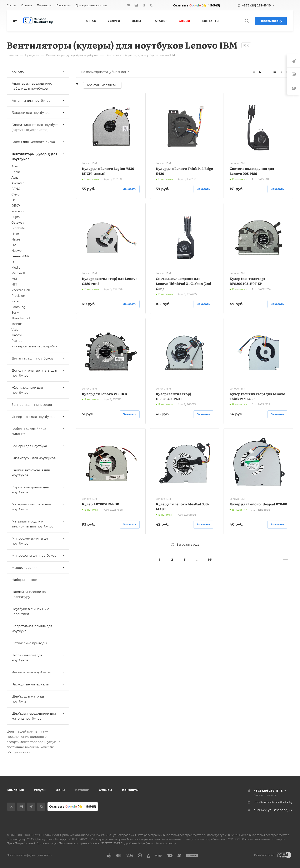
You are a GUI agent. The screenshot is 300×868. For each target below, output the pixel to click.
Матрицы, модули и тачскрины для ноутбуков (38, 524)
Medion (17, 268)
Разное (17, 341)
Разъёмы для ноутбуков (38, 672)
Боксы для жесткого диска (38, 142)
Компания (15, 790)
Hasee (16, 239)
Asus (15, 178)
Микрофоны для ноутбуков (38, 555)
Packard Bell (21, 290)
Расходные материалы (38, 684)
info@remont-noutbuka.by (273, 802)
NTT (14, 284)
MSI (14, 279)
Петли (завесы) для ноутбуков (38, 658)
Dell (14, 200)
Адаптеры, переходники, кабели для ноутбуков (32, 86)
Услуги (40, 790)
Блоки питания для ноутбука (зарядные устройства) (38, 127)
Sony (15, 313)
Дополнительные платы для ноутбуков (38, 373)
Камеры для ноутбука (38, 446)
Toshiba (17, 324)
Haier (15, 234)
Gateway (18, 223)
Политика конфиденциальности (29, 855)
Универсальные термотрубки (34, 346)
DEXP (16, 206)
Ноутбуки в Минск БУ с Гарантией (30, 611)
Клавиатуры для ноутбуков (38, 458)
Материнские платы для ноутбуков (38, 507)
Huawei (17, 251)
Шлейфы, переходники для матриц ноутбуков (38, 716)
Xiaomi (17, 335)
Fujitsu (16, 217)
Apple (16, 172)
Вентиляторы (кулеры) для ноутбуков (38, 156)
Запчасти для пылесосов (32, 405)
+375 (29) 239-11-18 (256, 5)
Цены (60, 790)
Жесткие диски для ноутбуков (38, 390)
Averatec (18, 183)
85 (210, 559)
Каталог (82, 790)
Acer (15, 166)
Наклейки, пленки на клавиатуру (29, 594)
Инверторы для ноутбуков (38, 417)
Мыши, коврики (38, 568)
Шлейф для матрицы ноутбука (29, 699)
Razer (16, 301)
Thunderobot (21, 318)
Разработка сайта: (264, 855)
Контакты (130, 790)
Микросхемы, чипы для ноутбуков (38, 541)
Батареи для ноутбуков (38, 113)
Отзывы (105, 790)
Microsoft (18, 273)
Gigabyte (18, 228)
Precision (18, 296)
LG (13, 262)
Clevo (16, 194)
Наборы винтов (24, 580)
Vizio (15, 329)
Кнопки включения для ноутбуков (38, 473)
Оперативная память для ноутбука (38, 628)
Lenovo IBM (20, 256)
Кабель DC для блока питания (38, 431)
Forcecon (18, 211)
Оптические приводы (29, 643)
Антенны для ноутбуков (38, 101)
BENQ (16, 189)
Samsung (18, 307)
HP (14, 245)
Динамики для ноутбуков (38, 358)
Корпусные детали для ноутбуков (38, 490)
